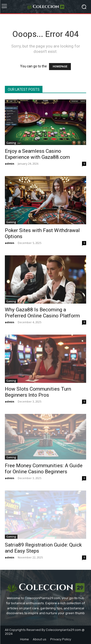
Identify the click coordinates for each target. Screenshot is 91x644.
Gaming (11, 143)
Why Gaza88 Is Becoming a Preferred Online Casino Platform (42, 313)
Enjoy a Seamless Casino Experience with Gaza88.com (37, 154)
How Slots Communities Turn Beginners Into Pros (38, 392)
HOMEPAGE (60, 67)
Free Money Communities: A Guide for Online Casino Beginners (44, 469)
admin (10, 164)
